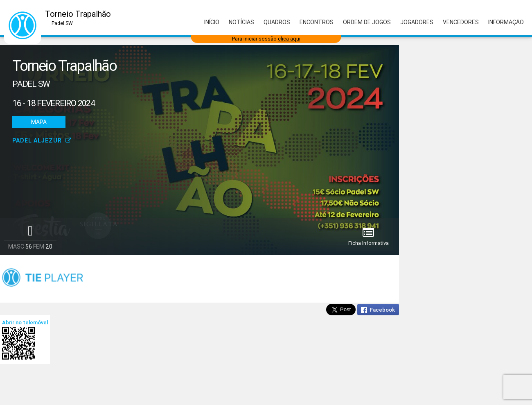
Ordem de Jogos (367, 22)
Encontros (317, 22)
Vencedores (461, 22)
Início (212, 22)
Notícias (241, 22)
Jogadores (417, 22)
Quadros (277, 22)
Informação (506, 22)
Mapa (39, 122)
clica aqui (289, 39)
